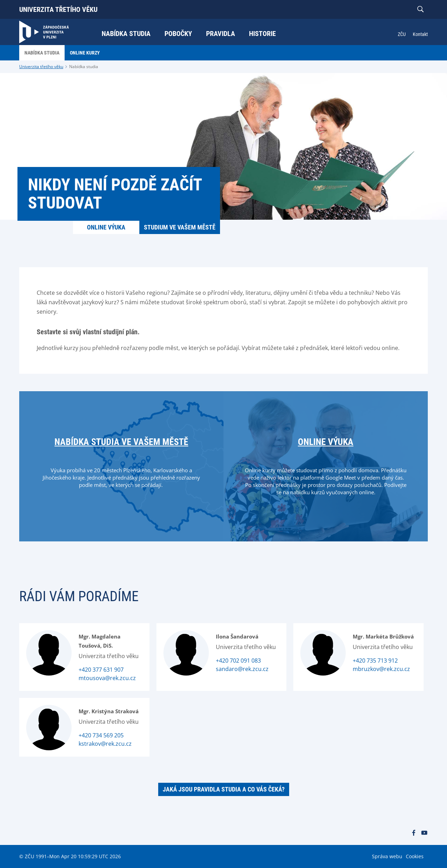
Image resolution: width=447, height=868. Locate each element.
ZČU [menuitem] (402, 34)
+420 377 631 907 (101, 670)
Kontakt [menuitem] (420, 34)
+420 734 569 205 (101, 735)
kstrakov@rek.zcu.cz (105, 744)
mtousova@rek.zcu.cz (107, 678)
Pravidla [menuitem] (221, 34)
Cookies (415, 856)
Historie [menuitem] (262, 34)
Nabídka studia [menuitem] (126, 34)
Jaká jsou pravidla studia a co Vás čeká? (224, 789)
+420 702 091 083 (238, 661)
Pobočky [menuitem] (178, 34)
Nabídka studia (84, 67)
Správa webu (387, 856)
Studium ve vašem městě (180, 227)
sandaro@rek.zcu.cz (242, 669)
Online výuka (106, 227)
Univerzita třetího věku (58, 9)
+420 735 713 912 (375, 661)
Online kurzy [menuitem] (85, 53)
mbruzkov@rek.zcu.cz (381, 669)
